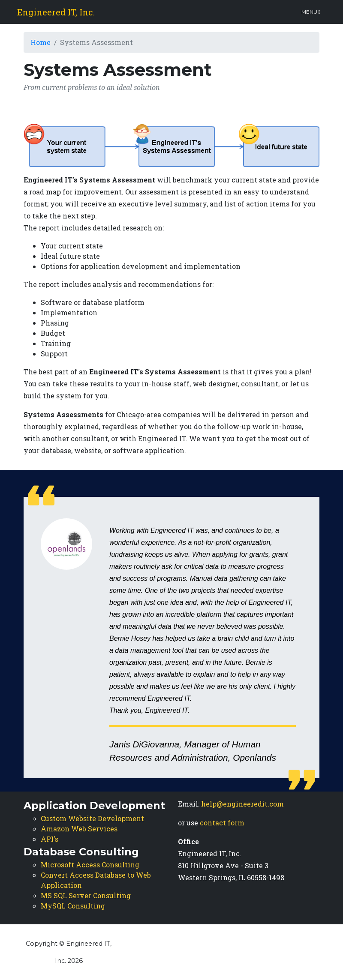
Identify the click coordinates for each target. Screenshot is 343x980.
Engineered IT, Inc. (56, 12)
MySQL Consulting (73, 906)
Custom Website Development (92, 818)
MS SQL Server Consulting (86, 895)
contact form (222, 823)
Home (41, 42)
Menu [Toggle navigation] (311, 12)
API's (50, 839)
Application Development (94, 805)
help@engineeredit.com (242, 804)
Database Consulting (81, 852)
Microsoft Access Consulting (90, 865)
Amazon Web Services (79, 829)
